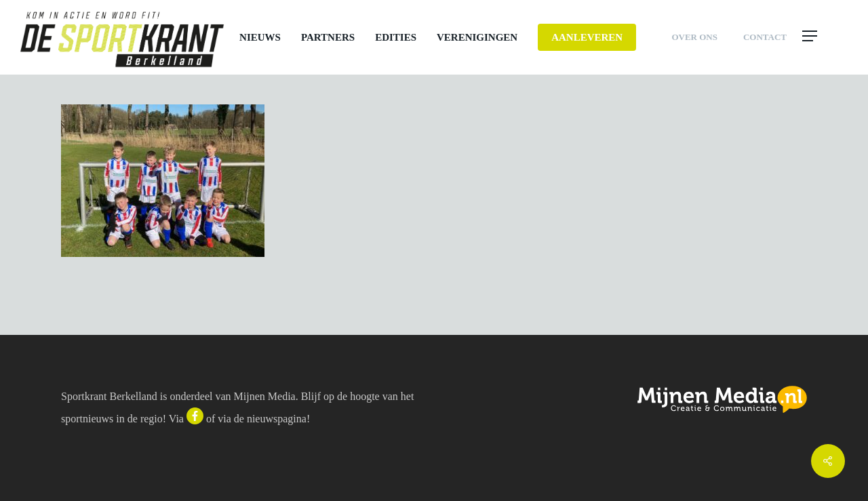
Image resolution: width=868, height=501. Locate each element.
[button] (824, 37)
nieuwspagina (277, 419)
